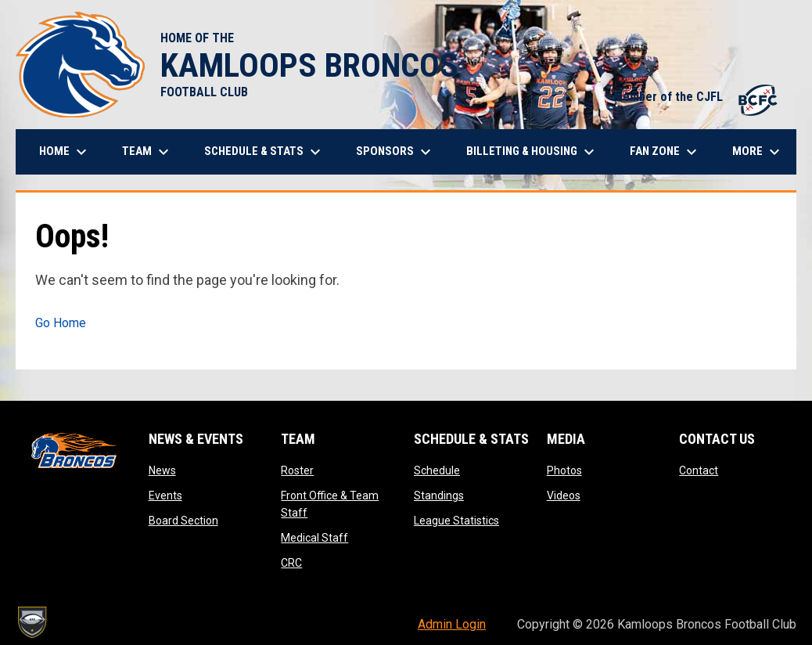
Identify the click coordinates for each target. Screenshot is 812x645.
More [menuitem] (758, 152)
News (162, 470)
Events (165, 495)
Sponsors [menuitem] (395, 152)
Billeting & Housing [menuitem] (532, 152)
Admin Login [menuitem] (452, 624)
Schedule (437, 470)
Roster (297, 470)
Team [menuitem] (147, 152)
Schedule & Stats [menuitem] (264, 152)
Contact (699, 470)
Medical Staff (314, 538)
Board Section (183, 521)
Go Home (61, 323)
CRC (291, 563)
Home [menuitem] (65, 152)
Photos (564, 470)
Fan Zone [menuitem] (665, 152)
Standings (439, 495)
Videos (564, 495)
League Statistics (456, 521)
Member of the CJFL (697, 97)
